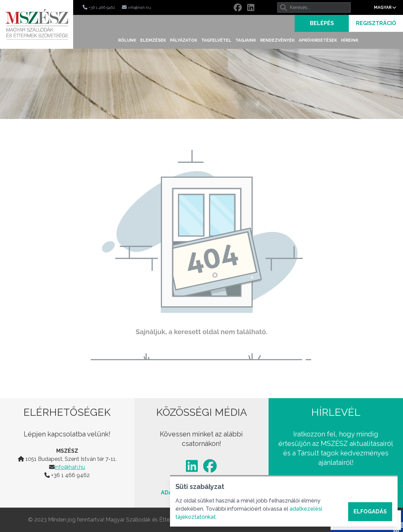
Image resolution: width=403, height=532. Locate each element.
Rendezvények (277, 40)
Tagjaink (246, 40)
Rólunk (127, 40)
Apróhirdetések (318, 40)
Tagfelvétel (216, 40)
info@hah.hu (70, 467)
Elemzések (153, 40)
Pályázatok (184, 40)
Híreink (350, 40)
